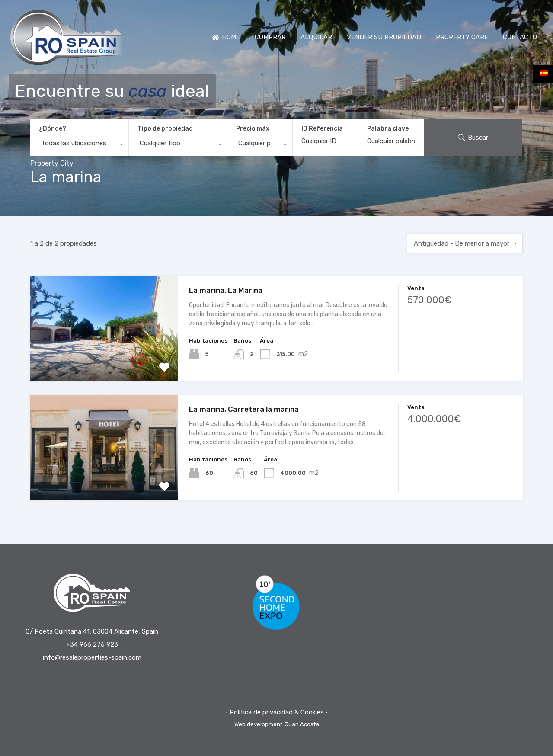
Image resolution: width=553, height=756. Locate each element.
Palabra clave (388, 129)
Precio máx (253, 129)
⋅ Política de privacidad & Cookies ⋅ (277, 712)
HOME (226, 37)
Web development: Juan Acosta (277, 724)
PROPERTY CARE (462, 37)
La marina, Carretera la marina (244, 409)
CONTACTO (520, 37)
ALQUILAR (316, 37)
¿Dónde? (53, 129)
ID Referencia (322, 129)
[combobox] (79, 145)
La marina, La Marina (226, 290)
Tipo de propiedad (165, 129)
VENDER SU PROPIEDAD (384, 37)
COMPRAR (270, 37)
